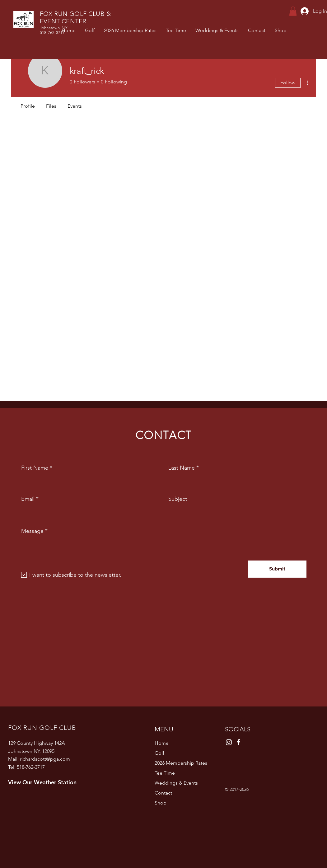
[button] (293, 11)
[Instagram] (229, 742)
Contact (163, 793)
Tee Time (165, 773)
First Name (35, 468)
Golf (159, 753)
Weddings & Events (176, 783)
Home (162, 743)
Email (28, 499)
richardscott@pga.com (45, 759)
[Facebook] (238, 742)
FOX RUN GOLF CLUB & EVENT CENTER (75, 17)
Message (32, 531)
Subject (178, 499)
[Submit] (277, 569)
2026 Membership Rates (181, 763)
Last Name (182, 468)
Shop (161, 803)
